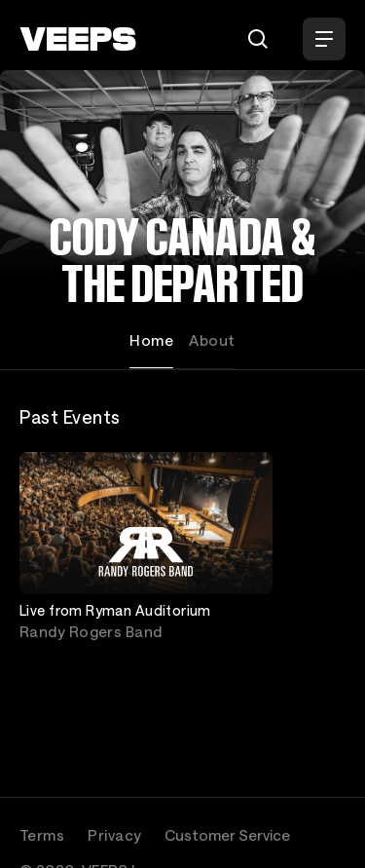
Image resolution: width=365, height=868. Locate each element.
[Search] (258, 39)
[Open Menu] (324, 39)
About (212, 340)
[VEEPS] (78, 39)
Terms (42, 835)
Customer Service (227, 835)
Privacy (114, 835)
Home (151, 340)
